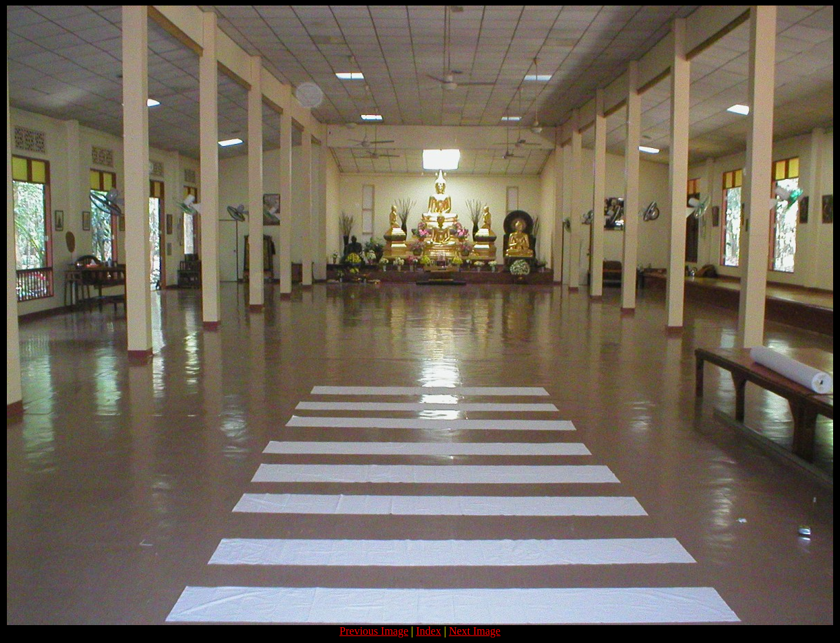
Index (428, 631)
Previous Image (374, 631)
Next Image (475, 631)
